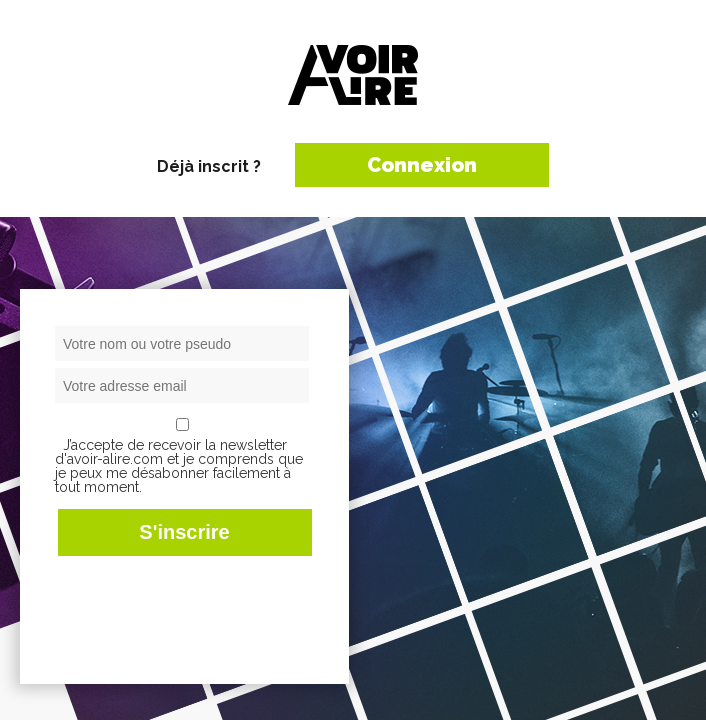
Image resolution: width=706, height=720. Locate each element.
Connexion (422, 165)
